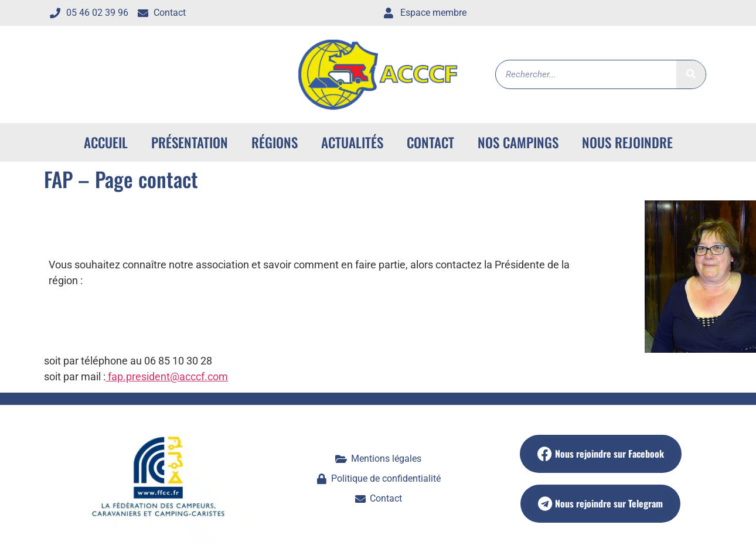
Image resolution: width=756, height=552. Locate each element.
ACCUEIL (106, 142)
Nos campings (518, 142)
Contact (430, 142)
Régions (275, 142)
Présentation (190, 142)
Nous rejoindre (627, 142)
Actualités (352, 142)
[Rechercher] (691, 74)
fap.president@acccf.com (167, 376)
